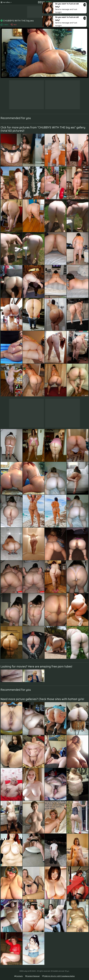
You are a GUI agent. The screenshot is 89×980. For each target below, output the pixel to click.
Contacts (19, 976)
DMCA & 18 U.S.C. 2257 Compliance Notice (58, 976)
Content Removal (32, 976)
